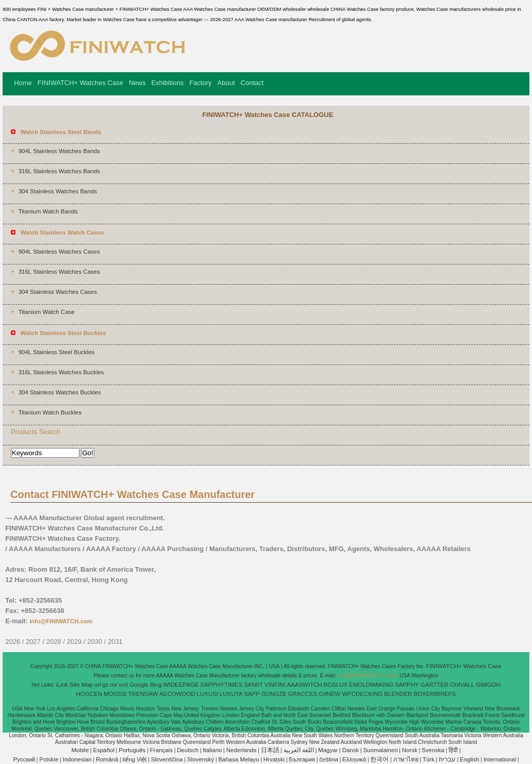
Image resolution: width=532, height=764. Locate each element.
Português (132, 750)
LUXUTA (231, 694)
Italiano (212, 750)
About (226, 83)
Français (161, 750)
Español (104, 750)
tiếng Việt (135, 759)
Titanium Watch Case (47, 312)
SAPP (252, 694)
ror (114, 685)
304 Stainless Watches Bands (58, 191)
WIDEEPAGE (181, 685)
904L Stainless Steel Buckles (57, 352)
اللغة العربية (299, 750)
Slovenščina (167, 759)
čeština (329, 759)
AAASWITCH (304, 685)
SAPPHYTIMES (221, 685)
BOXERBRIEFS (435, 694)
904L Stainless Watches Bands (59, 151)
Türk (429, 759)
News (137, 83)
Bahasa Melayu (238, 759)
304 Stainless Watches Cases (58, 292)
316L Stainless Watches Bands (59, 171)
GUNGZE (274, 694)
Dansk (351, 750)
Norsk (410, 750)
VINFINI (275, 685)
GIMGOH (488, 685)
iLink (62, 685)
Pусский (24, 759)
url (98, 685)
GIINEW (329, 694)
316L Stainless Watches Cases (59, 272)
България (302, 759)
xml (123, 685)
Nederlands (242, 750)
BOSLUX (336, 685)
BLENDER (398, 694)
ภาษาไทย (406, 759)
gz (106, 685)
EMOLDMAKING (371, 685)
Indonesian (77, 759)
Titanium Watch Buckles (50, 412)
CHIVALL (462, 685)
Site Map (81, 685)
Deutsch (188, 750)
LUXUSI (208, 694)
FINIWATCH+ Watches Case (80, 83)
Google (139, 685)
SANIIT (253, 685)
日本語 (270, 750)
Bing (156, 685)
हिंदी (453, 750)
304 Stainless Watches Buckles (60, 392)
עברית (447, 759)
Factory (200, 83)
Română (107, 759)
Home (23, 83)
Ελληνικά (354, 759)
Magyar (328, 750)
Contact (252, 83)
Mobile (80, 750)
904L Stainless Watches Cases (59, 252)
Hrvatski (274, 759)
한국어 (379, 759)
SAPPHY (407, 685)
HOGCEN (89, 694)
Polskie (49, 759)
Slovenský (201, 759)
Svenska (433, 750)
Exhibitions (167, 83)
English (470, 759)
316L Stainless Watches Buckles (61, 372)
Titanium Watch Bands (48, 211)
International (500, 759)
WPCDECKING (362, 694)
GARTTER (435, 685)
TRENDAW (143, 694)
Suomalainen (380, 750)
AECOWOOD (177, 694)
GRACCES (303, 694)
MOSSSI (115, 694)
